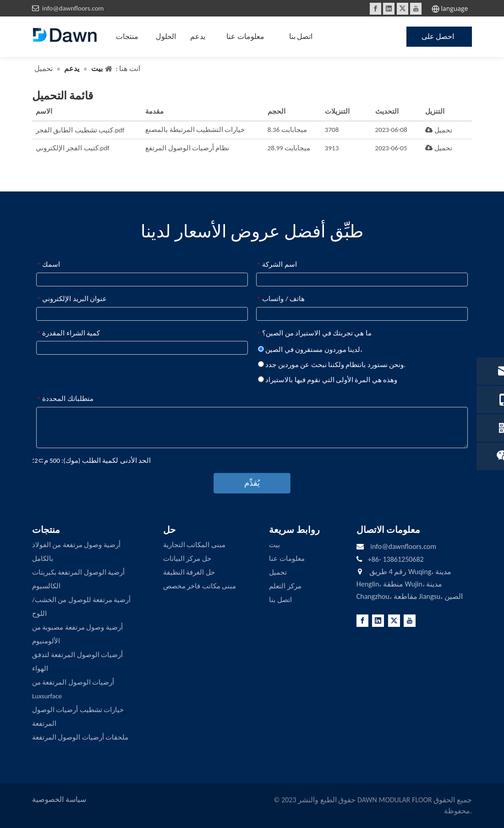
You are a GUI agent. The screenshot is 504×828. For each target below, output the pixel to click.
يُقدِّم (252, 483)
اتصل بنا (280, 600)
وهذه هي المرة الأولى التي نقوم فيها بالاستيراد (328, 380)
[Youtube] (416, 9)
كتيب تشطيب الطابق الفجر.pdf (80, 130)
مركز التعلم (285, 586)
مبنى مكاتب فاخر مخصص (200, 586)
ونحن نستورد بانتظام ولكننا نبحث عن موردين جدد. (332, 365)
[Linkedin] (389, 9)
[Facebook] (375, 9)
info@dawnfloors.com (73, 8)
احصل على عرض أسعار (438, 39)
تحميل (438, 130)
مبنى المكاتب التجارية (194, 545)
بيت (274, 545)
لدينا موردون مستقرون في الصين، (310, 350)
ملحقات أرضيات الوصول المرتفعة (80, 737)
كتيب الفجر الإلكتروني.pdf (73, 148)
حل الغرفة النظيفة (189, 572)
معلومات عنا (287, 559)
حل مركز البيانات (187, 559)
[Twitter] (403, 9)
